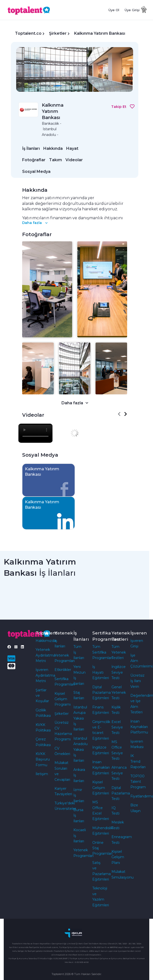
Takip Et (123, 107)
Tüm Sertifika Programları (102, 652)
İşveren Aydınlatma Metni (45, 675)
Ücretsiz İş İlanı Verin (137, 681)
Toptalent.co (28, 33)
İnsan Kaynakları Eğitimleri (101, 768)
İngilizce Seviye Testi (119, 672)
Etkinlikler (63, 670)
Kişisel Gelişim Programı (63, 699)
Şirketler (58, 33)
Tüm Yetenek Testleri (119, 652)
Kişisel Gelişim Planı (118, 857)
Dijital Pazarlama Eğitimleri (102, 693)
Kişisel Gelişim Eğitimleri (101, 788)
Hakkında (53, 148)
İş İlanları (31, 148)
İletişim (42, 774)
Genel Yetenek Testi (119, 693)
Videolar (74, 160)
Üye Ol (114, 10)
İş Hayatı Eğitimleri (101, 672)
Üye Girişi (132, 10)
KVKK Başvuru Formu (43, 759)
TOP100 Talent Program (138, 782)
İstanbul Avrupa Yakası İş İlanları (80, 718)
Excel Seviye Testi (117, 727)
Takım (55, 160)
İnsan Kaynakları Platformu (139, 727)
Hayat (72, 148)
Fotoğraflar (34, 160)
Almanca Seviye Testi (119, 773)
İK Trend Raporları (138, 761)
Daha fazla (35, 223)
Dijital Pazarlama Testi (121, 793)
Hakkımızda (46, 641)
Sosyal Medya (36, 172)
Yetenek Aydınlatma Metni (45, 655)
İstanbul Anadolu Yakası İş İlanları (80, 750)
